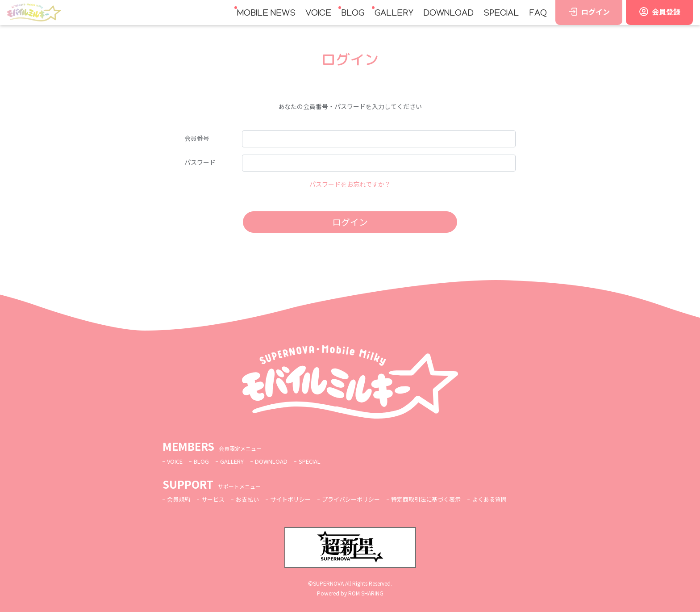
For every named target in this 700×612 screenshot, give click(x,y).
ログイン (350, 222)
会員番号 (197, 138)
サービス (216, 499)
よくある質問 (509, 499)
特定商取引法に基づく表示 (442, 499)
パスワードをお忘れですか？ (350, 184)
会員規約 (179, 499)
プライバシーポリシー (362, 499)
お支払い (252, 499)
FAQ (538, 14)
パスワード (200, 162)
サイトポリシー (297, 499)
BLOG (353, 14)
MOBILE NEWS (266, 14)
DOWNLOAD (448, 14)
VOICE (318, 14)
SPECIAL (501, 14)
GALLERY (394, 14)
